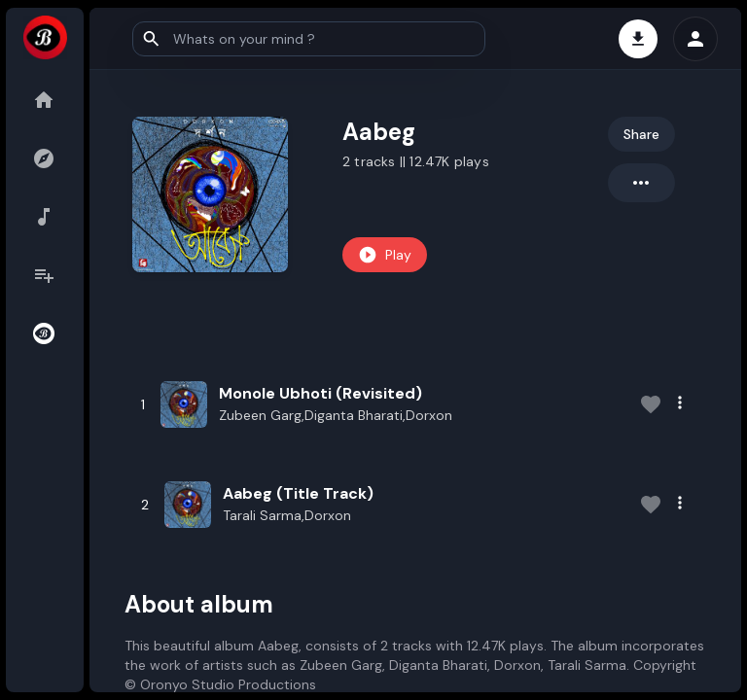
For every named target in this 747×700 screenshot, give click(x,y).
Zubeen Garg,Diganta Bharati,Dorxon (336, 415)
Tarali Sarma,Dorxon (287, 515)
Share (641, 134)
